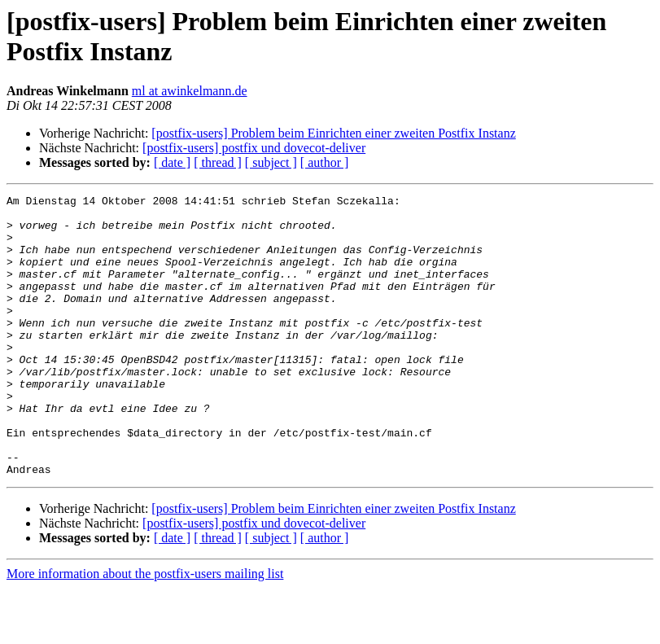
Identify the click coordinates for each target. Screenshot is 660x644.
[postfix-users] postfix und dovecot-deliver (254, 148)
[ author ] (325, 162)
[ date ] (172, 162)
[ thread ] (218, 162)
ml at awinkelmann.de (190, 91)
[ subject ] (271, 162)
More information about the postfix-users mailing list (145, 630)
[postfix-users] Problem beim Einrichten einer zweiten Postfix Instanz (333, 133)
